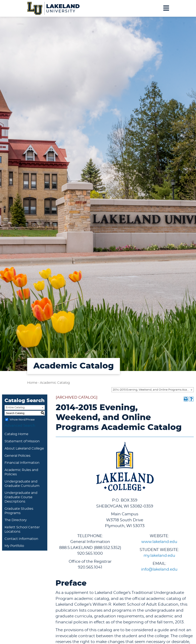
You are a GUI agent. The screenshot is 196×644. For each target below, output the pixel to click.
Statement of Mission (22, 441)
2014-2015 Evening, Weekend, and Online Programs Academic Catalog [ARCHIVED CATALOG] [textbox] (153, 390)
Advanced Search (20, 426)
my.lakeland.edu (159, 556)
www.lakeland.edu (159, 542)
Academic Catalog (55, 383)
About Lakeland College (24, 449)
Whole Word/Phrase (22, 420)
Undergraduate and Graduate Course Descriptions (21, 497)
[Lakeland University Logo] (54, 8)
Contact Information (21, 539)
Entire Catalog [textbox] (15, 408)
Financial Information (22, 463)
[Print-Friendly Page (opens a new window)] (186, 399)
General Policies (17, 456)
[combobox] (153, 390)
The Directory (16, 520)
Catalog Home (16, 434)
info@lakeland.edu (159, 569)
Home (32, 383)
